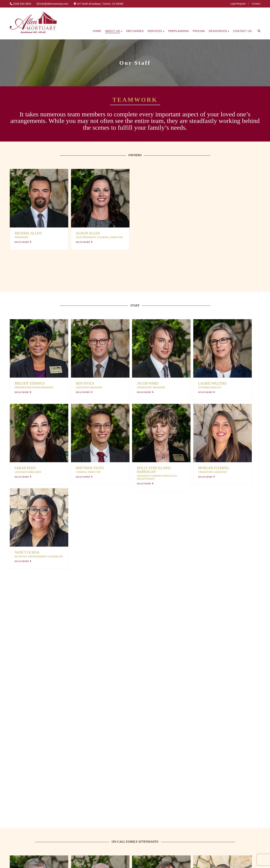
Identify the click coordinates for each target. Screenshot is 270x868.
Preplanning (107, 820)
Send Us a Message (196, 805)
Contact (256, 4)
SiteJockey (65, 862)
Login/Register (238, 4)
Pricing (103, 813)
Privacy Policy (27, 862)
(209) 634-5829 (192, 812)
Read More (22, 242)
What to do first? (110, 805)
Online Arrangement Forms (118, 827)
